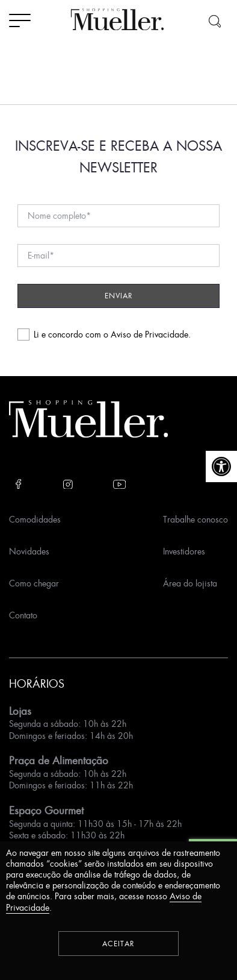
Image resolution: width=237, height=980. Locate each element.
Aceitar (118, 944)
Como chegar (34, 583)
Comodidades (35, 519)
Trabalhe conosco (195, 519)
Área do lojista (190, 583)
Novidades (29, 551)
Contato (23, 615)
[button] (221, 466)
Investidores (184, 551)
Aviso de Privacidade (149, 334)
